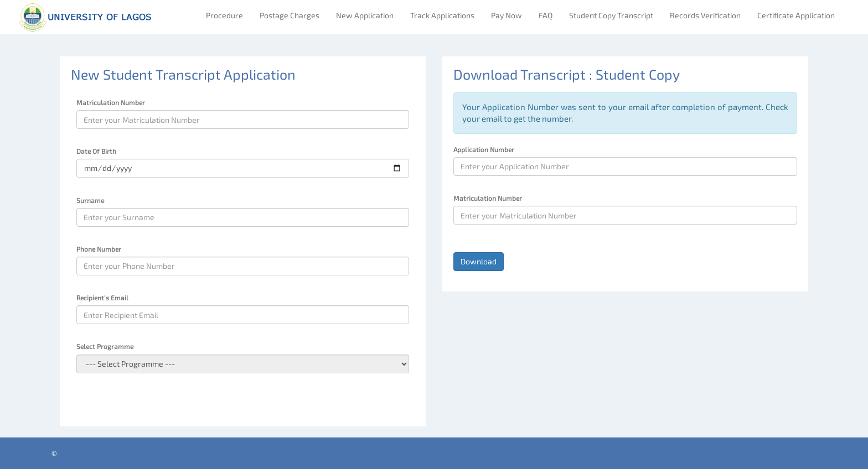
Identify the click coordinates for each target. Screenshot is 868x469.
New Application (365, 15)
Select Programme (105, 346)
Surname (90, 200)
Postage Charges (290, 15)
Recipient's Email (102, 298)
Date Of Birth (96, 151)
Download (479, 261)
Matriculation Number (111, 102)
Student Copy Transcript (611, 15)
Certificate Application (796, 15)
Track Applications (442, 15)
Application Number (484, 149)
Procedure (224, 15)
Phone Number (99, 249)
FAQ (546, 15)
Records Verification (705, 15)
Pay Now (507, 15)
